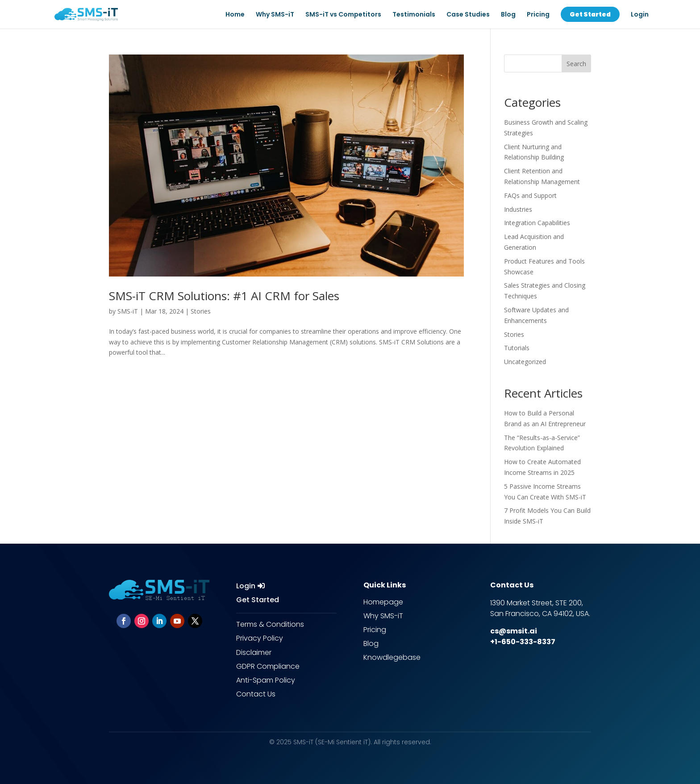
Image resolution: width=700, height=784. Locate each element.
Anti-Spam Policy (266, 680)
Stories (201, 311)
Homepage (383, 602)
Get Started (258, 600)
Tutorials (517, 348)
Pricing (538, 15)
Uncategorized (525, 362)
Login (246, 586)
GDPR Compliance (268, 666)
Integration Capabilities (537, 223)
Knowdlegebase (392, 657)
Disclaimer (254, 652)
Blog (508, 15)
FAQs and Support (530, 195)
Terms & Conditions (270, 624)
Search (576, 64)
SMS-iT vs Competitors (343, 15)
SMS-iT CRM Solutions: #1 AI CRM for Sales (224, 296)
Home (235, 15)
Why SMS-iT (275, 15)
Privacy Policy (260, 638)
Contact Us (256, 694)
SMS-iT (128, 311)
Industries (518, 209)
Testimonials (414, 15)
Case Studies (468, 15)
